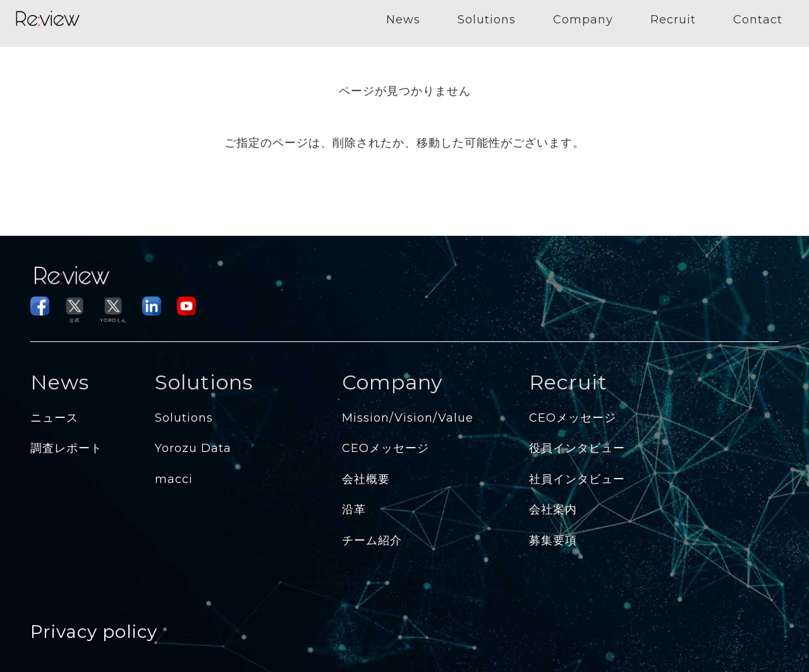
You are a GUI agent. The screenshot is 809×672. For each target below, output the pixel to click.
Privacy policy (94, 632)
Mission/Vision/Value (408, 418)
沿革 (354, 510)
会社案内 (553, 510)
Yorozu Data (193, 448)
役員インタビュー (577, 448)
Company (583, 20)
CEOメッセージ (386, 448)
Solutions (487, 20)
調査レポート (66, 448)
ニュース (54, 418)
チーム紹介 (372, 541)
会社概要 (366, 479)
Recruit (673, 20)
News (403, 20)
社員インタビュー (577, 479)
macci (174, 479)
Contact (758, 20)
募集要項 (553, 541)
